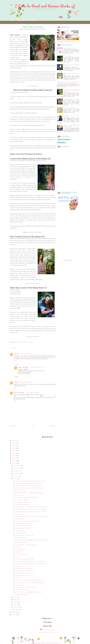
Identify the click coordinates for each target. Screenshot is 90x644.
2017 (14, 456)
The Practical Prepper (20, 533)
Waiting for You (18, 566)
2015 (14, 461)
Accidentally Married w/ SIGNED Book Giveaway (28, 493)
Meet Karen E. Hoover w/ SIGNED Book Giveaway (29, 583)
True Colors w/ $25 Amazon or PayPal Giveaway (28, 488)
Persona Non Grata (19, 531)
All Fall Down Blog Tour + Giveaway (71, 99)
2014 (14, 463)
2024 (14, 441)
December (17, 466)
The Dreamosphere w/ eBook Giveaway (25, 545)
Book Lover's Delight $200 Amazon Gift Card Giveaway (71, 126)
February (17, 607)
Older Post (53, 426)
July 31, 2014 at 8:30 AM (25, 382)
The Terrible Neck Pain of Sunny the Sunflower (28, 486)
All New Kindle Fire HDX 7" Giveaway (25, 587)
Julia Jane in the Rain (20, 490)
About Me (21, 20)
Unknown (16, 382)
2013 (14, 612)
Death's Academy (18, 585)
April (16, 602)
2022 (14, 443)
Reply (15, 361)
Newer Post (13, 426)
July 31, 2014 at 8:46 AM (33, 393)
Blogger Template (59, 643)
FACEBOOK (35, 86)
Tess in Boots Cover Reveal (21, 502)
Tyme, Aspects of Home (20, 543)
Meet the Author (28, 342)
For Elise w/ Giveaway (68, 56)
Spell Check (17, 578)
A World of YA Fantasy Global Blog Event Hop (71, 65)
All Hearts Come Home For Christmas (71, 116)
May (15, 600)
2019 (14, 451)
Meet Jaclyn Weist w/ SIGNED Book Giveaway (28, 592)
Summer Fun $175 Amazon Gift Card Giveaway (27, 483)
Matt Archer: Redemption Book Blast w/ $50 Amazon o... (31, 561)
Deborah (16, 354)
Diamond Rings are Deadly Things (23, 559)
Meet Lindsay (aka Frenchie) (22, 573)
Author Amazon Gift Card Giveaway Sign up (26, 521)
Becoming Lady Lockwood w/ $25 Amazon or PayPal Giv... (31, 516)
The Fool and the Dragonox (21, 505)
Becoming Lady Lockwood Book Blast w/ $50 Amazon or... (31, 564)
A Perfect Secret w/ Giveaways (23, 569)
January (16, 610)
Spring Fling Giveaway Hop (69, 48)
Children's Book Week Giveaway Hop (71, 74)
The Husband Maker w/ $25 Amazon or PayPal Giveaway (31, 507)
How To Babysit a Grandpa (69, 108)
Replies (17, 364)
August (16, 476)
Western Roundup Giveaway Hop (23, 524)
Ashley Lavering (19, 342)
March (16, 605)
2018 (14, 453)
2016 (14, 458)
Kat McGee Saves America (21, 590)
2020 (14, 448)
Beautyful (16, 557)
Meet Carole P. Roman (20, 538)
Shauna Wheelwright (23, 367)
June (15, 597)
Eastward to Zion (18, 495)
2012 (14, 615)
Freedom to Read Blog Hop (21, 595)
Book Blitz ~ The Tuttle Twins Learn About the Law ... (30, 580)
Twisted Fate (17, 547)
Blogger (71, 260)
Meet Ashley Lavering (20, 519)
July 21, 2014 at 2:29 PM (25, 354)
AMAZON (31, 232)
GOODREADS (39, 232)
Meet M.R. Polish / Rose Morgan (23, 535)
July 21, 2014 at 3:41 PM (37, 367)
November (17, 469)
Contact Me (33, 20)
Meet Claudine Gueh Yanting (22, 528)
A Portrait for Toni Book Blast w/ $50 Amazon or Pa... (30, 481)
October (16, 471)
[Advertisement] (68, 235)
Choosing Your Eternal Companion (24, 571)
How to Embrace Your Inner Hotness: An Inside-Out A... (30, 509)
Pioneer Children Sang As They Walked (25, 498)
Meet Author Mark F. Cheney (22, 576)
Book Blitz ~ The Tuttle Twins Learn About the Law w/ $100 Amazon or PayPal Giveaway (69, 83)
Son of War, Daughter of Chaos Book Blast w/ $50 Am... (31, 512)
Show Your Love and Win (21, 500)
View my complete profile (47, 632)
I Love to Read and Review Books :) (45, 6)
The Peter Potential (19, 550)
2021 (14, 446)
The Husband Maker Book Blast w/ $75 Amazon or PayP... (31, 540)
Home (12, 20)
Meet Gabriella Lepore (20, 554)
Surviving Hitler (18, 552)
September (17, 474)
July (15, 479)
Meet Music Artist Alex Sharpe (23, 526)
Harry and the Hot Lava (20, 514)
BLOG (29, 86)
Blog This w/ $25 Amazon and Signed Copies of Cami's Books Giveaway (71, 91)
